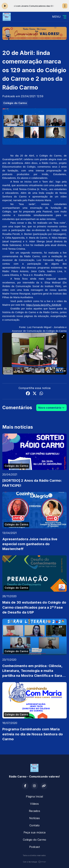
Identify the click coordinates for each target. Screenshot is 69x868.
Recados (34, 811)
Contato (35, 825)
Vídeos (34, 804)
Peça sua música (35, 832)
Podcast (34, 847)
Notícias (34, 818)
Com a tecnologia (35, 862)
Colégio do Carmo (15, 103)
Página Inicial (34, 796)
